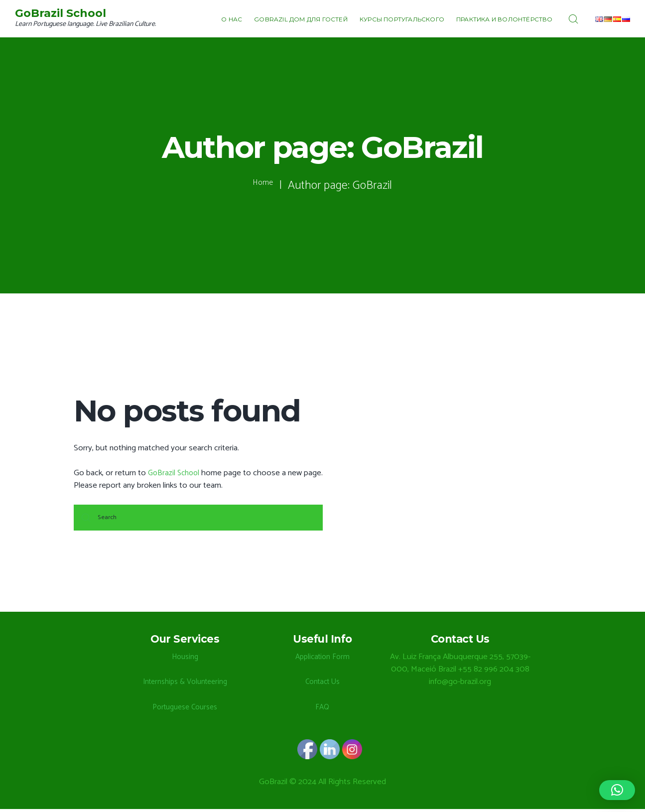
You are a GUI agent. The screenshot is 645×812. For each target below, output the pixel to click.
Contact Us (322, 685)
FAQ (322, 710)
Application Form (322, 660)
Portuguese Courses (185, 710)
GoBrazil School (175, 473)
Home (263, 186)
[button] (617, 790)
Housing (185, 660)
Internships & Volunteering (185, 685)
